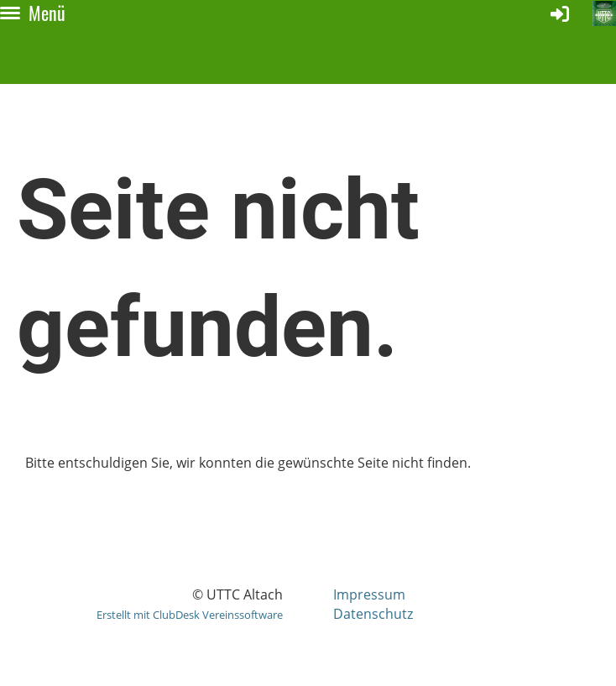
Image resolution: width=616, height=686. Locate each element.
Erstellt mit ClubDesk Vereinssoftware (190, 615)
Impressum (369, 594)
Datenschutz (373, 614)
